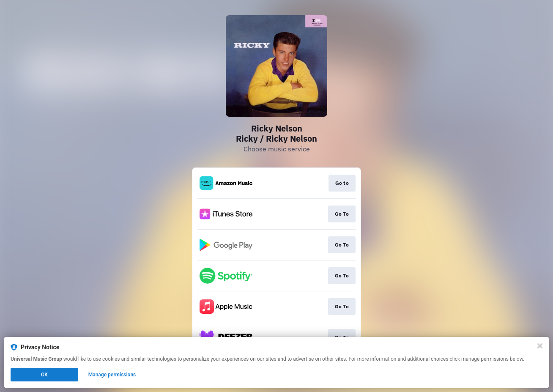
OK (44, 375)
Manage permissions (112, 375)
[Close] (540, 346)
